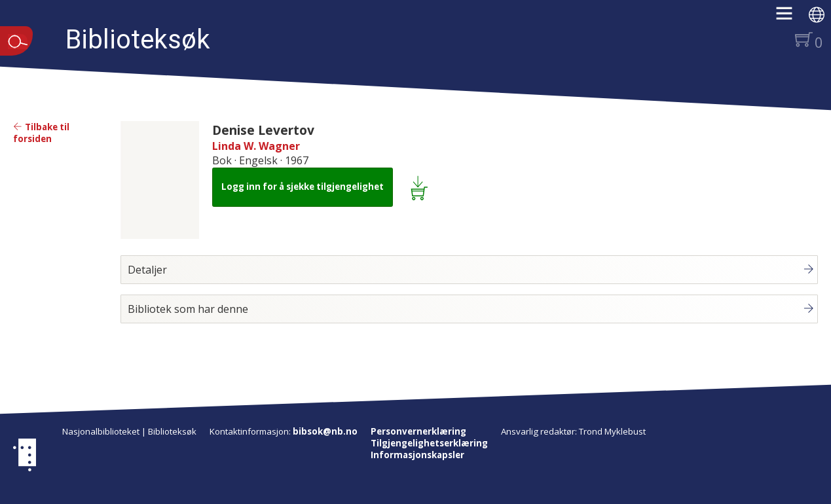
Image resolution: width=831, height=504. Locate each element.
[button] (791, 18)
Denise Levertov (263, 130)
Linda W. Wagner (256, 146)
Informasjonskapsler (417, 455)
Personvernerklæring (418, 431)
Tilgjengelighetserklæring (429, 443)
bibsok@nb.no (325, 431)
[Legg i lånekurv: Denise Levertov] (421, 187)
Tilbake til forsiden (41, 133)
